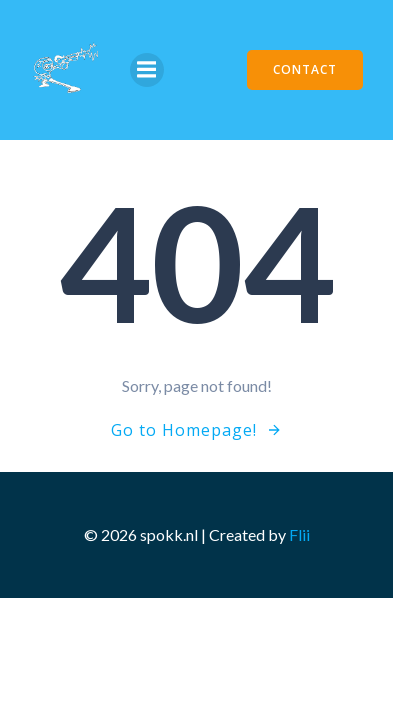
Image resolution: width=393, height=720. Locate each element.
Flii (299, 534)
